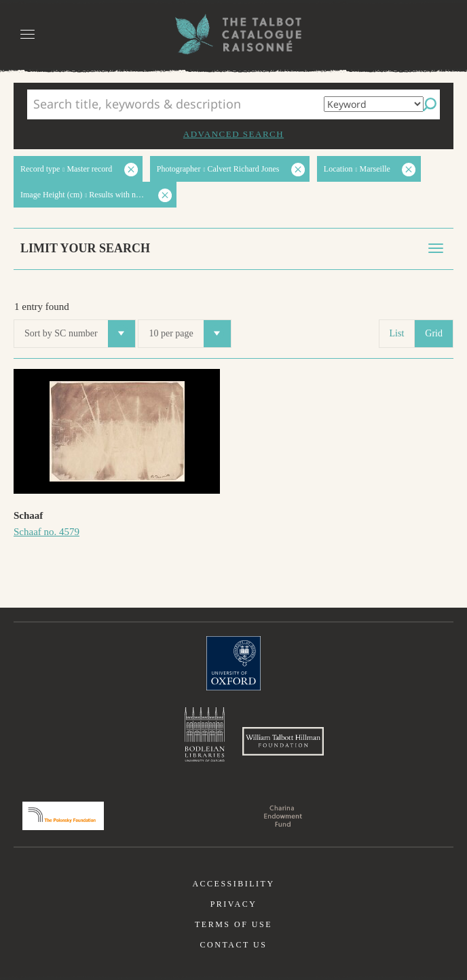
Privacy (234, 904)
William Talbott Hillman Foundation (283, 741)
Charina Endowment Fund (283, 816)
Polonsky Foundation (63, 816)
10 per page (189, 334)
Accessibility (233, 884)
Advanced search (233, 134)
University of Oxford (233, 663)
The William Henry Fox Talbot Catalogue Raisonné (233, 34)
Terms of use (233, 924)
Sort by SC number (80, 334)
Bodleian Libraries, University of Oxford (205, 734)
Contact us (234, 945)
